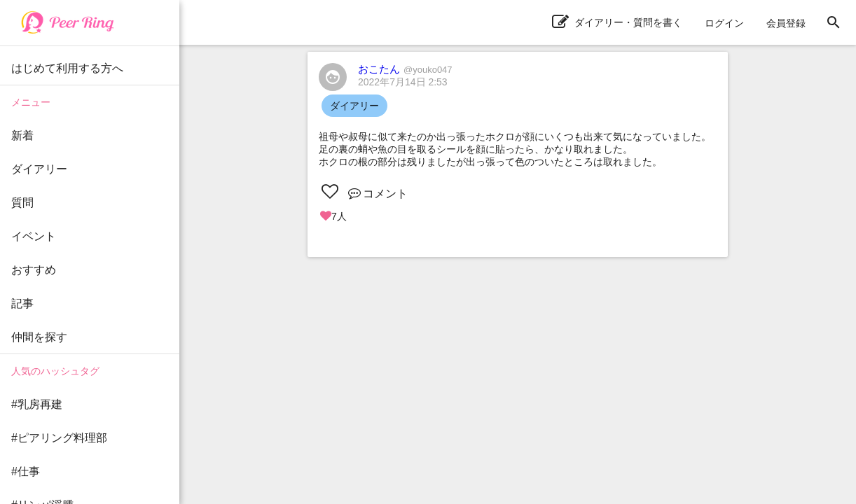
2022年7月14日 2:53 (403, 82)
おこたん (405, 69)
